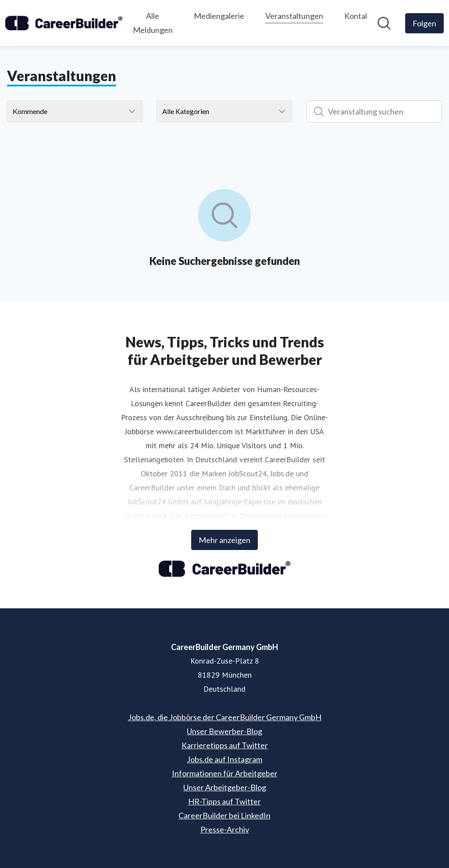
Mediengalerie (219, 16)
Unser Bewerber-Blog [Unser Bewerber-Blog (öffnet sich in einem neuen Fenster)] (224, 731)
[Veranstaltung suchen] (374, 111)
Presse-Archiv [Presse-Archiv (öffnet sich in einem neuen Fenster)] (225, 829)
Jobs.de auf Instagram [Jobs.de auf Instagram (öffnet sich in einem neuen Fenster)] (224, 759)
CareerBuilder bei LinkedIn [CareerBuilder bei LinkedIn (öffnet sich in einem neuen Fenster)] (224, 815)
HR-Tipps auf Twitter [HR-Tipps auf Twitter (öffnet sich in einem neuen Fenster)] (224, 801)
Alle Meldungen (153, 23)
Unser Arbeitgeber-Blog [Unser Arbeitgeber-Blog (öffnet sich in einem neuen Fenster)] (225, 787)
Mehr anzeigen (224, 540)
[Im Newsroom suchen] (384, 23)
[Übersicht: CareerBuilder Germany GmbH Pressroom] (64, 23)
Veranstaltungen (294, 15)
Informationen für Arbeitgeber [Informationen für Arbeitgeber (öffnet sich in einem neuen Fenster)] (225, 773)
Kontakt (358, 16)
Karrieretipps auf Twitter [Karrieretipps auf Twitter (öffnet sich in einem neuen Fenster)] (225, 745)
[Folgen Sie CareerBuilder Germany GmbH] (424, 23)
